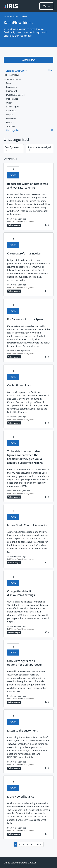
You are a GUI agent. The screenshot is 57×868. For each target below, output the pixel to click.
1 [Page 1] (16, 844)
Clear (51, 70)
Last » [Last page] (38, 844)
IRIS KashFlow (11, 16)
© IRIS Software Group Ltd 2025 (20, 863)
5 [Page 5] (31, 844)
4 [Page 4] (27, 844)
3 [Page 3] (23, 844)
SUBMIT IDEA (28, 60)
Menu (46, 6)
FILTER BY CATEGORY (15, 71)
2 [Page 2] (19, 844)
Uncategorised (28, 222)
